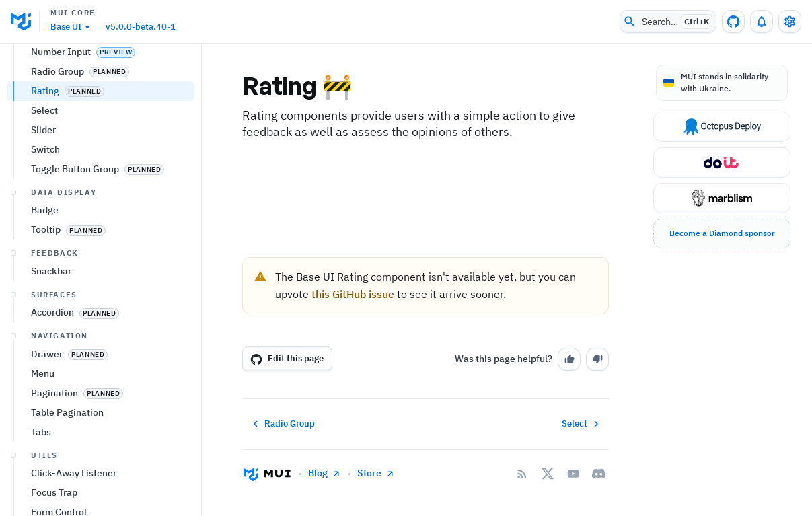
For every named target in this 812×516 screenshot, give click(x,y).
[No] (597, 359)
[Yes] (569, 359)
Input (43, 206)
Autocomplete (61, 147)
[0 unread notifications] (762, 22)
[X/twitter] (548, 474)
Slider (43, 303)
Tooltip (68, 403)
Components (43, 86)
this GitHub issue (353, 294)
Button (45, 167)
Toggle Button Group (98, 343)
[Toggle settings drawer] (790, 22)
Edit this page (287, 359)
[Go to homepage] (267, 474)
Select (44, 284)
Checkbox (75, 187)
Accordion (75, 486)
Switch (45, 323)
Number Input (83, 226)
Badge (45, 383)
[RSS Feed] (522, 474)
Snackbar (51, 445)
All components (64, 106)
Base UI (72, 27)
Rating (68, 265)
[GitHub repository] (733, 22)
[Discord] (599, 474)
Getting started (48, 61)
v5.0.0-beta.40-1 (141, 27)
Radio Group (80, 245)
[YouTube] (573, 474)
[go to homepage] (25, 22)
